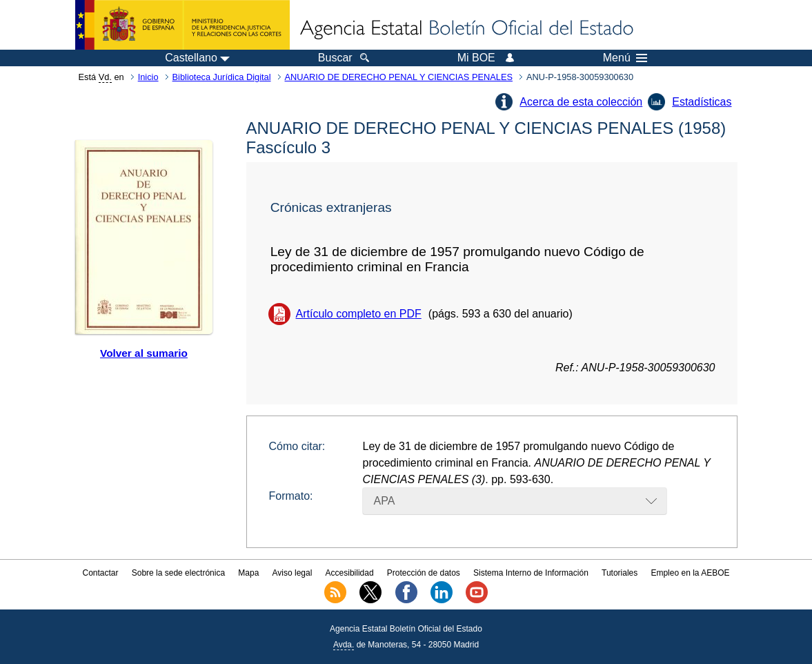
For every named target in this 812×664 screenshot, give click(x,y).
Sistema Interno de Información (531, 573)
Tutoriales (620, 573)
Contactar (100, 573)
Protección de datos (424, 573)
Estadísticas (702, 102)
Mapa (248, 573)
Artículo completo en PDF (359, 314)
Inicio (148, 77)
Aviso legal (293, 573)
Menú (625, 58)
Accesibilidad (350, 573)
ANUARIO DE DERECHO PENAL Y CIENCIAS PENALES (399, 77)
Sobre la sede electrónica (178, 573)
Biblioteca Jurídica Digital (222, 77)
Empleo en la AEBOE (690, 573)
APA (385, 501)
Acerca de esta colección (581, 102)
